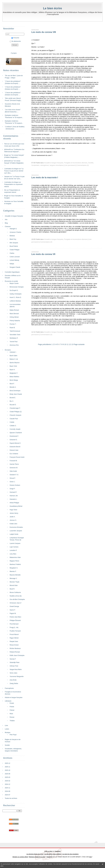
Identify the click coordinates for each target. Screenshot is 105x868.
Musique (8, 733)
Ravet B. (12, 328)
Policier (12, 710)
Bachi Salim (13, 356)
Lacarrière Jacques (16, 531)
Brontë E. (13, 398)
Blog (6, 223)
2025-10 (7, 770)
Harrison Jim (14, 496)
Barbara (12, 236)
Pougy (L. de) (14, 627)
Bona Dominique (15, 391)
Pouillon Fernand (15, 631)
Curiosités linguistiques (12, 272)
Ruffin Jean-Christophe (17, 655)
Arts (6, 220)
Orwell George (14, 606)
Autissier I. (13, 352)
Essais (12, 703)
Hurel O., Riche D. (16, 297)
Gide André (13, 471)
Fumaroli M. (13, 461)
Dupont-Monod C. (15, 443)
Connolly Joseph (15, 429)
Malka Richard (14, 310)
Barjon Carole (14, 283)
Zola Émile (13, 680)
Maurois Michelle (15, 575)
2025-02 (7, 781)
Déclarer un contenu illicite (20, 857)
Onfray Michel (14, 317)
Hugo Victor (13, 510)
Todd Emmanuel (15, 331)
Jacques (7, 177)
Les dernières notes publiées (53, 854)
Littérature (8, 701)
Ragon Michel (14, 638)
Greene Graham (15, 485)
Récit (11, 714)
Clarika (12, 253)
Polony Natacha (15, 321)
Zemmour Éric (14, 345)
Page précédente (44, 344)
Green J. (12, 482)
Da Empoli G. (14, 290)
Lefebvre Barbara (15, 301)
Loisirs (7, 729)
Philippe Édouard (15, 620)
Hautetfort (58, 851)
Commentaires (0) (83, 165)
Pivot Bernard (14, 624)
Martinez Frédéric (15, 564)
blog (91, 857)
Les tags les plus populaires (70, 854)
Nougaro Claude (15, 267)
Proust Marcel (14, 634)
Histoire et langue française (14, 697)
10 (65, 344)
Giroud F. (13, 478)
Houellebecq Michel (16, 506)
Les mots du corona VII (43, 254)
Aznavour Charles (15, 232)
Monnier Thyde (14, 582)
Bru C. (12, 401)
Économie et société (11, 281)
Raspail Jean (14, 641)
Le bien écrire (52, 8)
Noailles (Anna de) (16, 596)
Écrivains (8, 350)
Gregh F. (12, 489)
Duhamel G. (14, 440)
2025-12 (7, 763)
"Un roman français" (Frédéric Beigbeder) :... (14, 163)
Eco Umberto (14, 454)
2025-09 (7, 774)
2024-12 (7, 784)
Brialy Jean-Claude (16, 394)
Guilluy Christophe (16, 294)
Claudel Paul (14, 419)
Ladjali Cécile (14, 534)
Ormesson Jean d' (16, 603)
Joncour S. (13, 520)
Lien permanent (70, 165)
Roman (12, 717)
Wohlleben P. (14, 338)
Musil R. (12, 589)
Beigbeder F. (14, 373)
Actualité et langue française (14, 216)
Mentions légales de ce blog (37, 857)
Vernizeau (7, 201)
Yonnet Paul (14, 342)
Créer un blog (48, 851)
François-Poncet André (17, 457)
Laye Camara (14, 547)
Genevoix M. (14, 468)
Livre (6, 726)
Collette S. (13, 426)
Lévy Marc (13, 554)
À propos (14, 53)
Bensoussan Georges (17, 287)
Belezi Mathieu (14, 377)
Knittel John (13, 524)
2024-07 (7, 795)
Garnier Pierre (14, 464)
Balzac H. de (14, 359)
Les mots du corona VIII (44, 32)
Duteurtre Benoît (15, 447)
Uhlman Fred (14, 666)
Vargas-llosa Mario (16, 669)
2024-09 (7, 791)
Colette (12, 422)
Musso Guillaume (15, 592)
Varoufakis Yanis (15, 335)
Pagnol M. (13, 613)
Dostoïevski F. (14, 436)
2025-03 (7, 777)
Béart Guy (13, 239)
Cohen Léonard (15, 257)
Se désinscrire (15, 41)
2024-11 (7, 788)
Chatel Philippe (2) (16, 412)
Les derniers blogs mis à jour (35, 854)
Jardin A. (12, 517)
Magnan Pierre (14, 561)
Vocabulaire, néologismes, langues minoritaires (47, 165)
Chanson (8, 227)
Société (7, 745)
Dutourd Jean (14, 450)
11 (68, 344)
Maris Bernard (14, 314)
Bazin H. (12, 370)
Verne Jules (13, 673)
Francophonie (9, 688)
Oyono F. (13, 610)
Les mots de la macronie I (45, 178)
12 (70, 344)
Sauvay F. (13, 659)
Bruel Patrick (14, 246)
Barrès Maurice (15, 363)
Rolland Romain (15, 652)
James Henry (14, 513)
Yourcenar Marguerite (17, 676)
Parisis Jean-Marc (15, 617)
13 (72, 344)
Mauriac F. (13, 571)
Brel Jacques (14, 243)
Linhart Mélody (14, 260)
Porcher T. (13, 324)
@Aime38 (7, 149)
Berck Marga (14, 380)
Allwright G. (13, 229)
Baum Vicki (13, 366)
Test (6, 144)
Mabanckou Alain (15, 557)
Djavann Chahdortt (16, 433)
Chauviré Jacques (15, 415)
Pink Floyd (13, 735)
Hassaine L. (13, 499)
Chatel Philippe (15, 250)
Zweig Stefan (14, 683)
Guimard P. (13, 492)
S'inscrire (15, 38)
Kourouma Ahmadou (16, 527)
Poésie (12, 707)
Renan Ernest (14, 645)
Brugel (6, 155)
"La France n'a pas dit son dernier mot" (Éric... (14, 171)
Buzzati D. (13, 405)
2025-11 (7, 767)
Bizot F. (12, 384)
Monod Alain (14, 585)
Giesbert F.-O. (14, 475)
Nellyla (12, 264)
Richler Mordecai (15, 648)
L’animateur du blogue (11, 169)
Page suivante (79, 344)
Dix (5, 190)
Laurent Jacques (15, 543)
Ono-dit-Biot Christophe (17, 599)
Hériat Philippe (14, 503)
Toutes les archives (11, 798)
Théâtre (12, 721)
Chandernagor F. (15, 408)
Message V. (13, 578)
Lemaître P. (13, 550)
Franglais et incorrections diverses (76, 163)
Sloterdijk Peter (15, 662)
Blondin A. (13, 387)
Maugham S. (14, 568)
